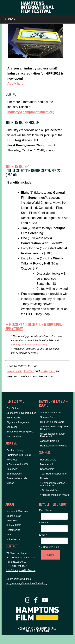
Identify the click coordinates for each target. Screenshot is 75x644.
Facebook (15, 371)
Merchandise (14, 436)
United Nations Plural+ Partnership (53, 435)
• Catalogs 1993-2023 (19, 455)
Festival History (15, 450)
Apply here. (16, 84)
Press (10, 535)
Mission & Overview (17, 511)
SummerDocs (14, 474)
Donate (44, 478)
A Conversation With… (19, 464)
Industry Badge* (17, 166)
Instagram (48, 371)
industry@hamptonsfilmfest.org (31, 112)
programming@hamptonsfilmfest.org (27, 583)
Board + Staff (14, 516)
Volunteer (12, 427)
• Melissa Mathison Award (54, 495)
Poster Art (12, 469)
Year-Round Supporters (53, 474)
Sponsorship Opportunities (21, 413)
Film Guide (12, 408)
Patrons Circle (48, 460)
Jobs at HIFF (14, 525)
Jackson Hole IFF (50, 441)
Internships (14, 530)
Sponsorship (47, 469)
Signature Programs (18, 422)
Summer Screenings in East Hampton (56, 428)
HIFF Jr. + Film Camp (52, 422)
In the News (13, 539)
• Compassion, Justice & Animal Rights (54, 484)
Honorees (12, 460)
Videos (10, 483)
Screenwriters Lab (17, 478)
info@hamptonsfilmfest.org (21, 570)
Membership (47, 464)
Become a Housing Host (20, 432)
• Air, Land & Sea (50, 490)
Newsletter (12, 521)
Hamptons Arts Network (53, 446)
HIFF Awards (14, 418)
